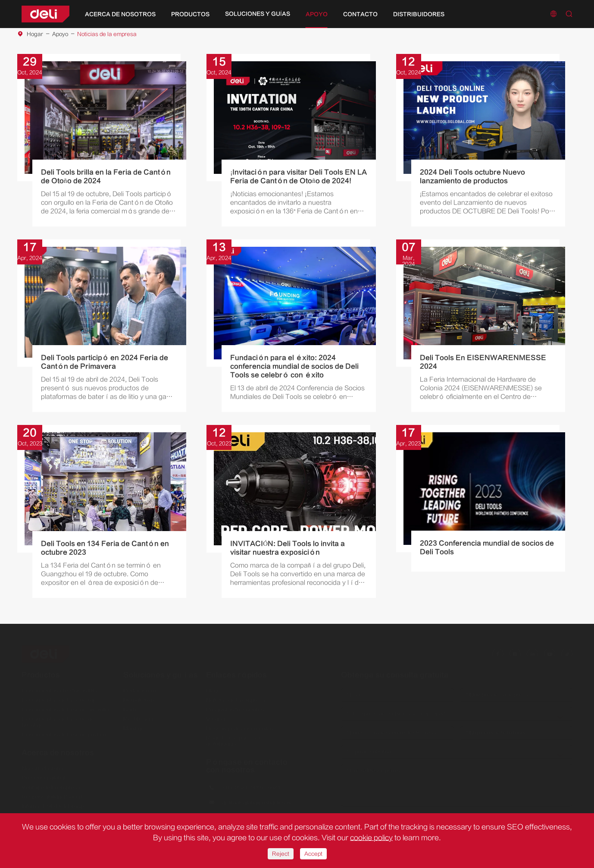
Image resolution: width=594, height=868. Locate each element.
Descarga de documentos (240, 725)
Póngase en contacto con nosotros (247, 762)
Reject (281, 854)
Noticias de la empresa (107, 34)
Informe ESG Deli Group (53, 802)
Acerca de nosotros (120, 14)
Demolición (139, 696)
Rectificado (138, 715)
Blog (212, 687)
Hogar (35, 34)
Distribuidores (419, 14)
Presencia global (44, 774)
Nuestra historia (43, 764)
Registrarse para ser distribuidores (233, 737)
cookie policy (371, 838)
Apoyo (317, 14)
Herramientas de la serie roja (60, 696)
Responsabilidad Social (52, 793)
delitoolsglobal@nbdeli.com (257, 799)
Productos (190, 14)
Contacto (360, 14)
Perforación (140, 687)
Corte (131, 706)
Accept (313, 854)
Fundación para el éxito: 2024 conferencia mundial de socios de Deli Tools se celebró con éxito (294, 366)
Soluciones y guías (258, 14)
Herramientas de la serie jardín (64, 731)
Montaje (134, 725)
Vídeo (215, 715)
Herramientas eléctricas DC (59, 687)
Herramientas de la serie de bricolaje (58, 718)
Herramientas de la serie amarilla (65, 706)
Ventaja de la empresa (51, 783)
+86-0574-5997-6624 (251, 784)
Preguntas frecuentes (235, 706)
